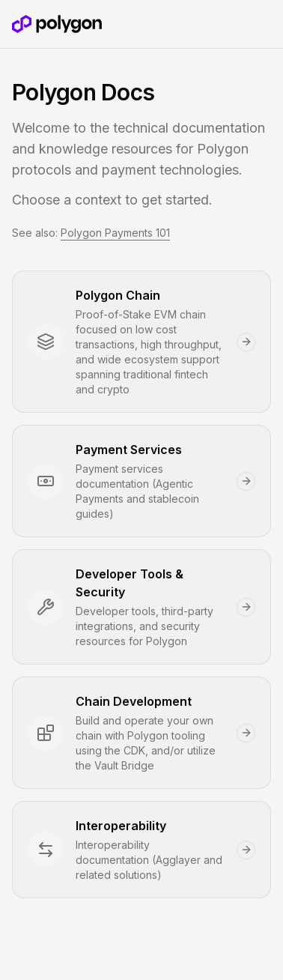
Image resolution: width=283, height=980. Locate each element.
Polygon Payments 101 (115, 233)
